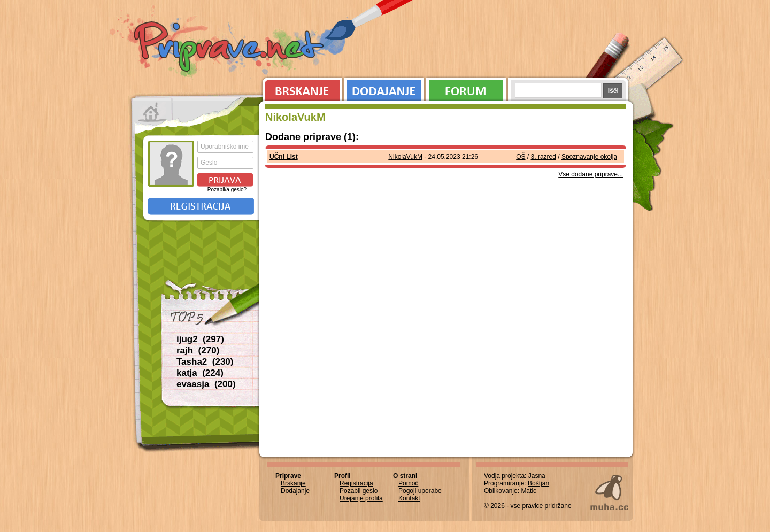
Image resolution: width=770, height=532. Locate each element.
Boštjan (538, 483)
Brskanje (301, 88)
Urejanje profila (361, 498)
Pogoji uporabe (420, 491)
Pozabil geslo (359, 491)
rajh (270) (198, 350)
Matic (529, 491)
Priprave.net (230, 48)
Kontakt (409, 498)
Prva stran (152, 112)
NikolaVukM (405, 157)
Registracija (201, 206)
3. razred (544, 157)
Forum (466, 88)
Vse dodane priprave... (591, 174)
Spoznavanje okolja (589, 157)
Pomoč (408, 483)
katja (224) (200, 373)
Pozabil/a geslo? (227, 190)
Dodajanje (384, 88)
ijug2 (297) (200, 339)
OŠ (521, 157)
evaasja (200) (206, 384)
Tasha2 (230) (205, 362)
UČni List (284, 157)
